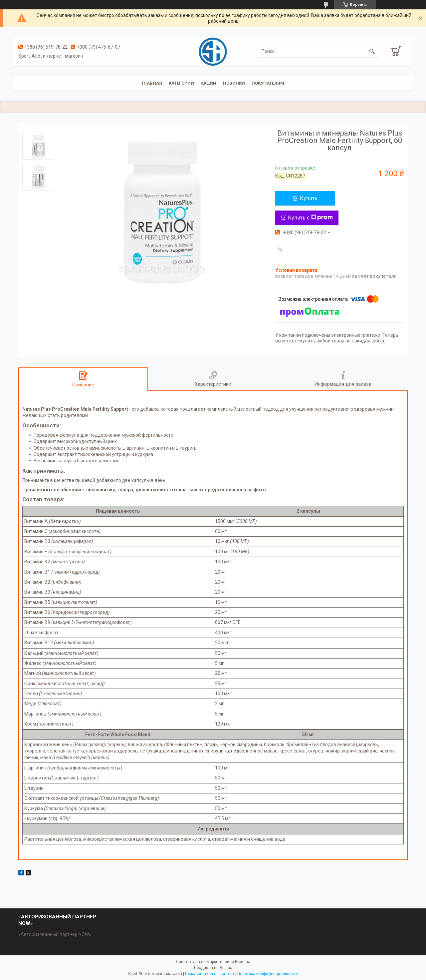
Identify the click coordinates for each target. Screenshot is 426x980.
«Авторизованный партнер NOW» (55, 934)
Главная (152, 83)
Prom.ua (243, 962)
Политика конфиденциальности (268, 974)
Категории (181, 83)
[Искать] (372, 51)
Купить (309, 198)
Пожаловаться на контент (210, 974)
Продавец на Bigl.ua (213, 968)
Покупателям (268, 83)
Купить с (310, 218)
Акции (209, 83)
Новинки (234, 83)
